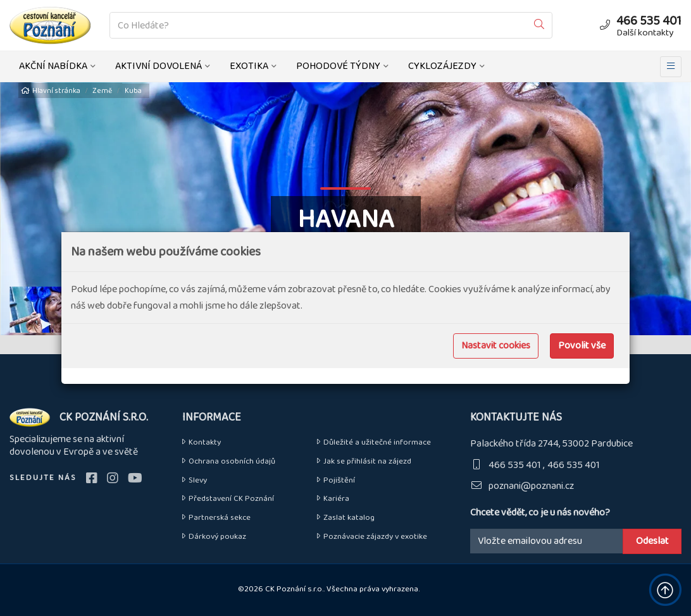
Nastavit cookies (496, 346)
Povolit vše (582, 346)
